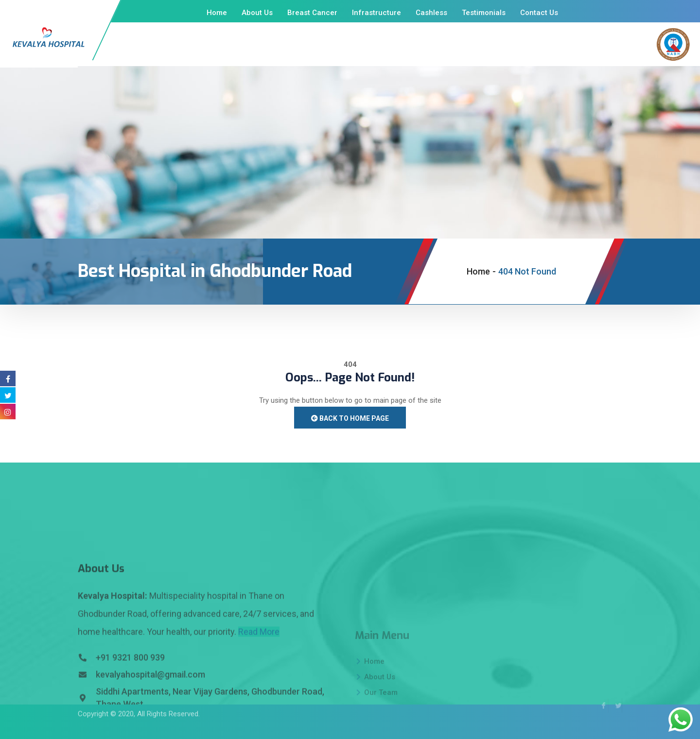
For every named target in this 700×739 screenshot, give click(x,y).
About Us (257, 13)
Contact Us (539, 13)
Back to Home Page (350, 418)
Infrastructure (376, 13)
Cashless (431, 13)
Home (217, 13)
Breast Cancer (312, 13)
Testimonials (484, 13)
